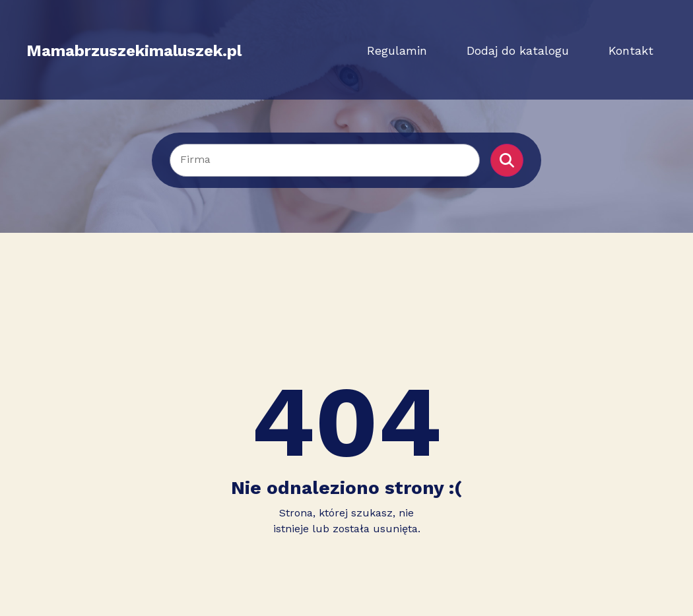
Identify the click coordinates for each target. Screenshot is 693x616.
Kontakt (631, 50)
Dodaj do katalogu (518, 50)
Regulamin (397, 50)
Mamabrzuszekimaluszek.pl (134, 51)
